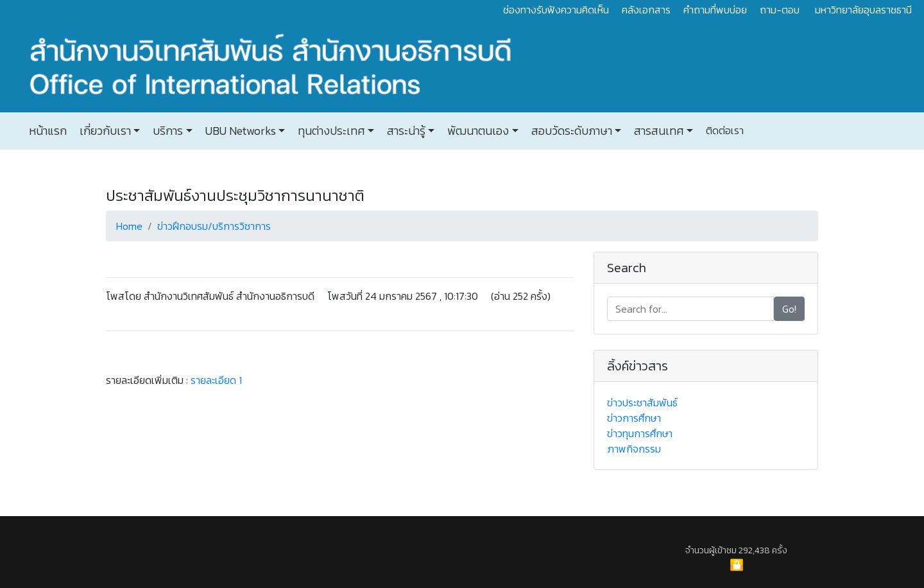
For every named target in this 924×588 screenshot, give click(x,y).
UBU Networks (239, 131)
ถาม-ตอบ (780, 10)
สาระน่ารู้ (405, 131)
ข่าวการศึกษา (634, 418)
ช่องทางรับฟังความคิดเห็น (556, 10)
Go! (789, 309)
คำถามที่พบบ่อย (715, 10)
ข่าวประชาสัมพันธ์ (642, 402)
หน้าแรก (48, 131)
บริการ (167, 131)
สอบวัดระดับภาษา (570, 131)
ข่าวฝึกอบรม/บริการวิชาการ (214, 226)
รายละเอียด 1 (216, 380)
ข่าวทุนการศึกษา (640, 433)
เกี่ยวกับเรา (104, 131)
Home (129, 226)
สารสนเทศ (657, 131)
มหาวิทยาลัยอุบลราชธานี (863, 10)
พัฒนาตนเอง (477, 131)
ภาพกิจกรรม (634, 449)
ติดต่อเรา (723, 130)
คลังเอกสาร (646, 10)
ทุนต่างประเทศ (330, 131)
